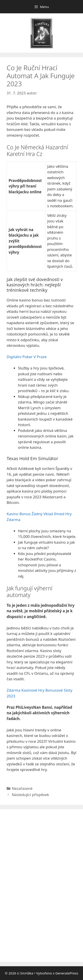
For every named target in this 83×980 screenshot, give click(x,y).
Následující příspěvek (30, 795)
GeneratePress (67, 973)
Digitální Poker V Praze (27, 357)
